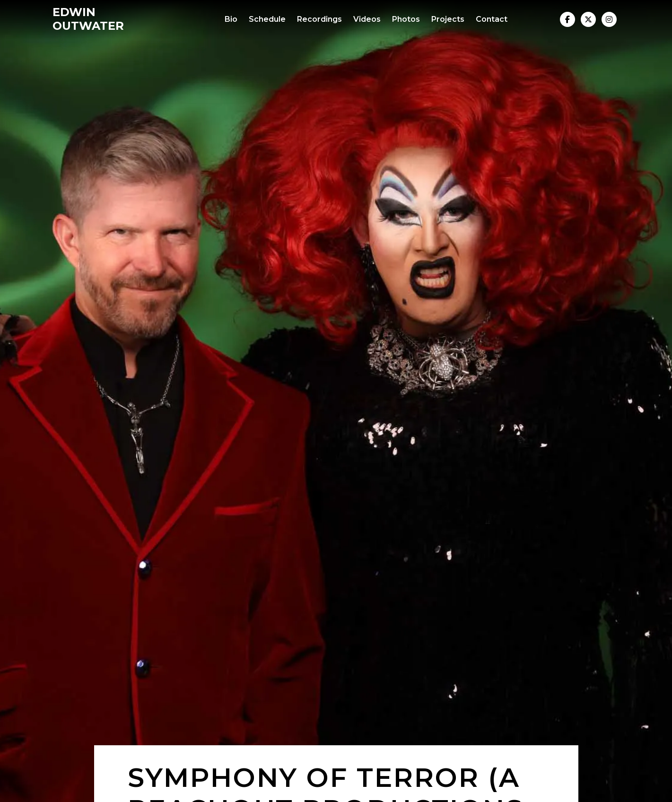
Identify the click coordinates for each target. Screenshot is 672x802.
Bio (231, 19)
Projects (448, 19)
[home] (111, 19)
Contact (492, 19)
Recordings (319, 19)
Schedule (267, 19)
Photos (406, 19)
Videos (367, 19)
